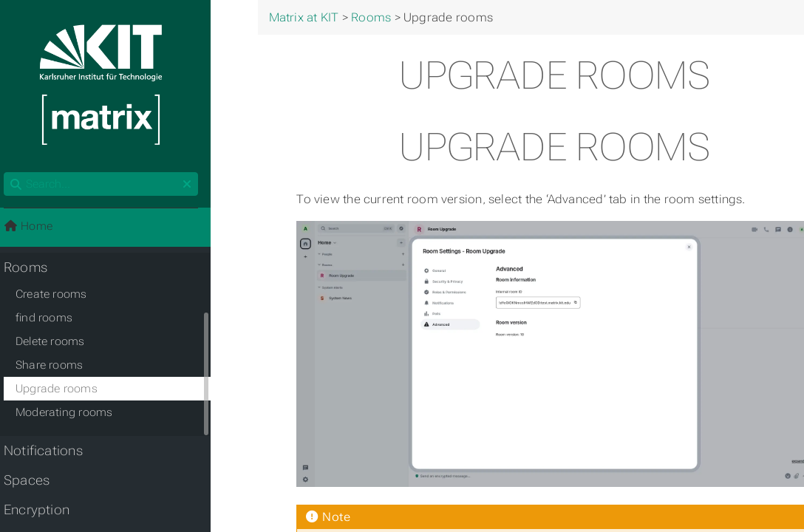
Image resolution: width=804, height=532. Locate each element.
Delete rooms (58, 344)
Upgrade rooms (65, 391)
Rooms (34, 270)
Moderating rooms (72, 415)
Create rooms (59, 296)
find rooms (52, 320)
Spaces (35, 482)
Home (36, 228)
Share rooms (58, 367)
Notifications (51, 453)
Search (13, 175)
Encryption (45, 512)
